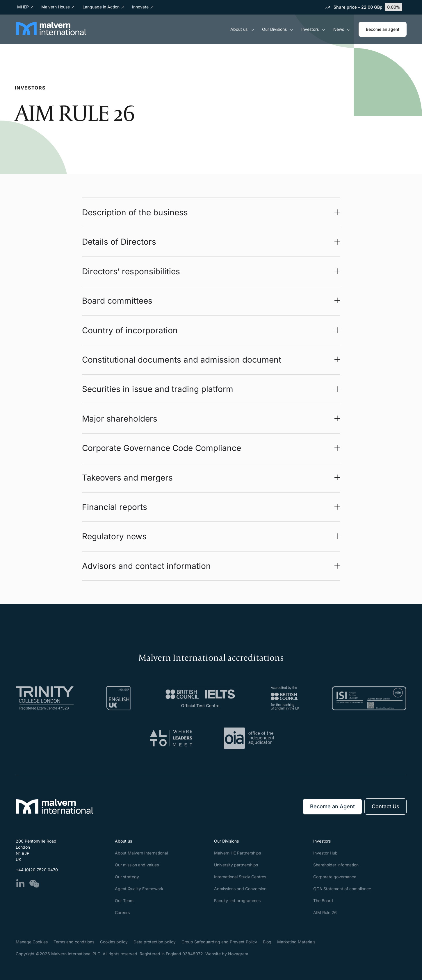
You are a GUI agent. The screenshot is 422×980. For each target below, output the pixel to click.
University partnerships (236, 865)
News (342, 29)
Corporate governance (335, 877)
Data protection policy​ (155, 942)
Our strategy (127, 877)
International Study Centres (240, 877)
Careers (122, 912)
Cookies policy (114, 942)
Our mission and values (137, 865)
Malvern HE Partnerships (237, 853)
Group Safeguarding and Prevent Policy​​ (219, 942)
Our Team (124, 901)
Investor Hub (325, 853)
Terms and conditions (74, 942)
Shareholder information (336, 865)
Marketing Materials (296, 942)
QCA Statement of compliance (342, 889)
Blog (267, 942)
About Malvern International (141, 853)
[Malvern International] (51, 33)
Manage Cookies (32, 942)
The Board (323, 901)
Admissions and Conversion (240, 889)
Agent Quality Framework (139, 889)
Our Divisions (278, 29)
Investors (313, 29)
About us (242, 29)
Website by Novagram (227, 954)
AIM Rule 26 (325, 912)
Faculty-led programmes (237, 901)
